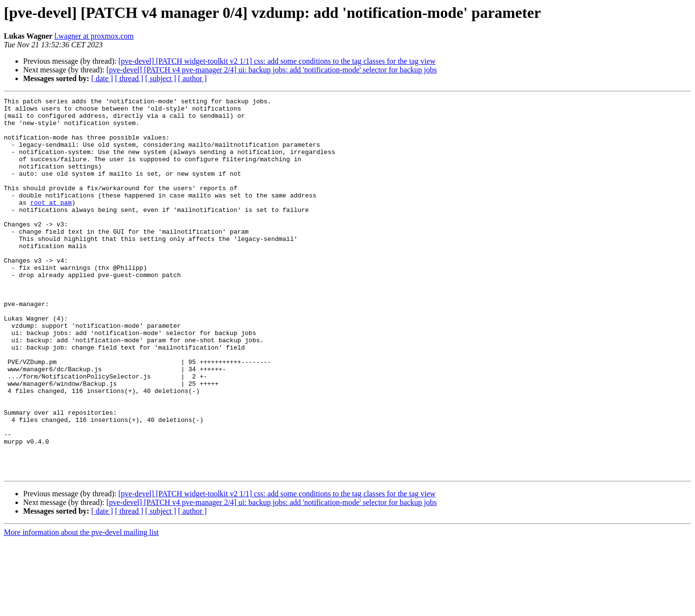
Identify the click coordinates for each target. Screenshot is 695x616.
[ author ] (193, 78)
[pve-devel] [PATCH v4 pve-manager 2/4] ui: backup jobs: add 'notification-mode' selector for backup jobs (271, 70)
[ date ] (102, 78)
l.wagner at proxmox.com (94, 36)
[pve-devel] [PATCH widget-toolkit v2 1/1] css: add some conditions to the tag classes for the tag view (277, 61)
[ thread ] (129, 78)
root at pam (51, 224)
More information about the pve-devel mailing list (81, 608)
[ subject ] (161, 78)
